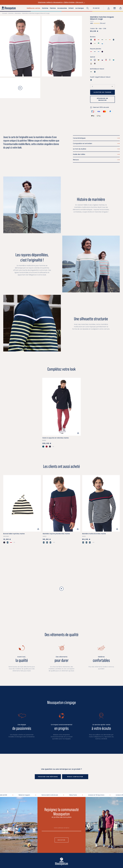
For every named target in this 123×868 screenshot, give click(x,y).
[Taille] (102, 86)
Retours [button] (96, 160)
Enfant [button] (71, 8)
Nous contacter (75, 777)
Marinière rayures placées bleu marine (56, 534)
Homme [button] (45, 8)
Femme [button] (53, 8)
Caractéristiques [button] (96, 138)
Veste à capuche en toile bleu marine (55, 438)
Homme (11, 13)
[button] (88, 8)
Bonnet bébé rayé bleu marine (14, 534)
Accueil (5, 13)
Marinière (18, 13)
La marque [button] (79, 8)
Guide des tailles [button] (96, 154)
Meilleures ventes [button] (34, 8)
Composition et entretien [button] (96, 143)
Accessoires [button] (62, 8)
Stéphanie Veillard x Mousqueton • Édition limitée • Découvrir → (61, 2)
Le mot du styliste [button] (96, 149)
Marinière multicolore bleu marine (94, 534)
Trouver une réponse (48, 777)
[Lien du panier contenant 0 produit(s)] (121, 8)
